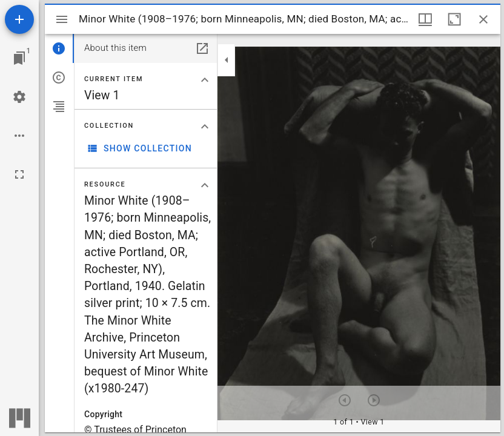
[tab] (59, 48)
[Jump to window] (19, 58)
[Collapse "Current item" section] (205, 80)
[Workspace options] (19, 136)
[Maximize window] (454, 19)
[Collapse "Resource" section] (205, 185)
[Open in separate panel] (202, 48)
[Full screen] (19, 174)
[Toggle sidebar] (62, 19)
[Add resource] (19, 19)
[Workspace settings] (19, 97)
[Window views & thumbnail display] (425, 19)
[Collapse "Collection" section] (205, 127)
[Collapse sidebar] (227, 60)
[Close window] (483, 19)
